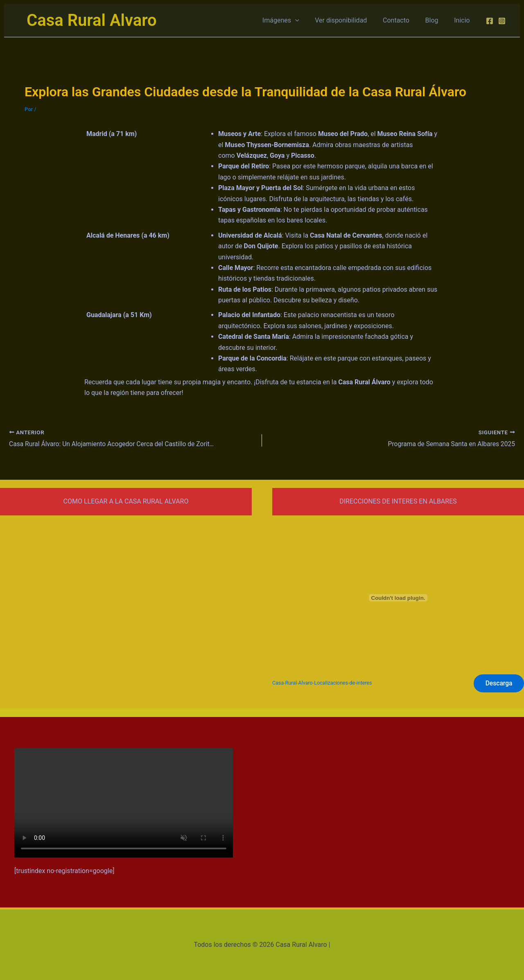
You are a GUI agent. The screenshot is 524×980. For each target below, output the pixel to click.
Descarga (498, 683)
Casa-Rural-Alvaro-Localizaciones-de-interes (323, 683)
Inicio (463, 20)
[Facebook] (490, 21)
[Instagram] (502, 21)
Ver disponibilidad (351, 20)
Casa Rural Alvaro (92, 20)
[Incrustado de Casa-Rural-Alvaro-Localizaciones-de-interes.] (398, 597)
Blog (436, 20)
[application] (307, 20)
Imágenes (293, 20)
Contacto (403, 20)
